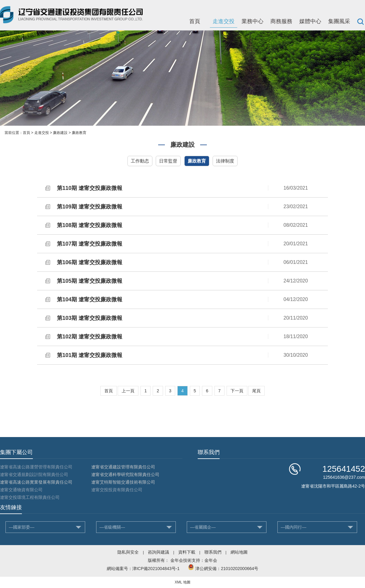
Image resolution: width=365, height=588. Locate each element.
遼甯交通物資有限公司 (21, 490)
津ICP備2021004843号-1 (156, 569)
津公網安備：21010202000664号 (227, 569)
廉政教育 (79, 133)
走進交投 (224, 21)
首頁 (195, 21)
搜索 (360, 21)
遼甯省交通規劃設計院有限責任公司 (34, 474)
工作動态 (140, 161)
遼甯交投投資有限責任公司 (117, 490)
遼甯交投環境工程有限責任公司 (30, 497)
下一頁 (237, 391)
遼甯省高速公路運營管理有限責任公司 (36, 467)
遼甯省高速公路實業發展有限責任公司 (36, 482)
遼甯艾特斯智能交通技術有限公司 (123, 482)
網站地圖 (239, 552)
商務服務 (281, 21)
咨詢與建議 (158, 552)
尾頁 (256, 391)
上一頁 (128, 391)
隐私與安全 (128, 552)
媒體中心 (310, 21)
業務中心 (252, 21)
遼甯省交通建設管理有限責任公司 (123, 467)
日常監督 (168, 161)
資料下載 (187, 552)
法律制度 (225, 161)
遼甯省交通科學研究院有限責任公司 (125, 474)
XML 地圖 (182, 582)
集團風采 (339, 21)
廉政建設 (60, 133)
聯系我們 (213, 552)
